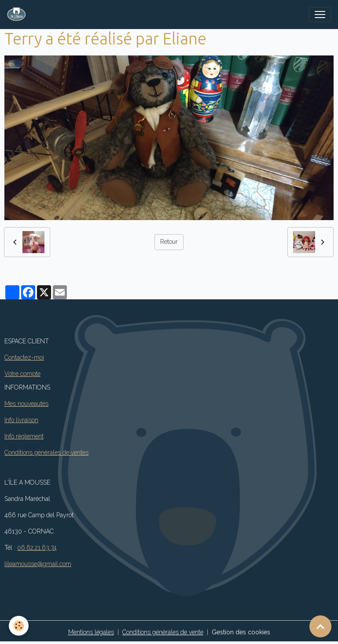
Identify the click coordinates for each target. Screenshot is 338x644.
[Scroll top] (320, 626)
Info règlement (24, 436)
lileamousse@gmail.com (38, 564)
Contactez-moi (24, 357)
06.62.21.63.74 (37, 548)
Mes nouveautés (26, 404)
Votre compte (22, 374)
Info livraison (21, 420)
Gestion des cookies (241, 632)
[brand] (18, 15)
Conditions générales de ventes (46, 453)
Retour (169, 242)
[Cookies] (19, 626)
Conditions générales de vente (163, 632)
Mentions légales (91, 632)
